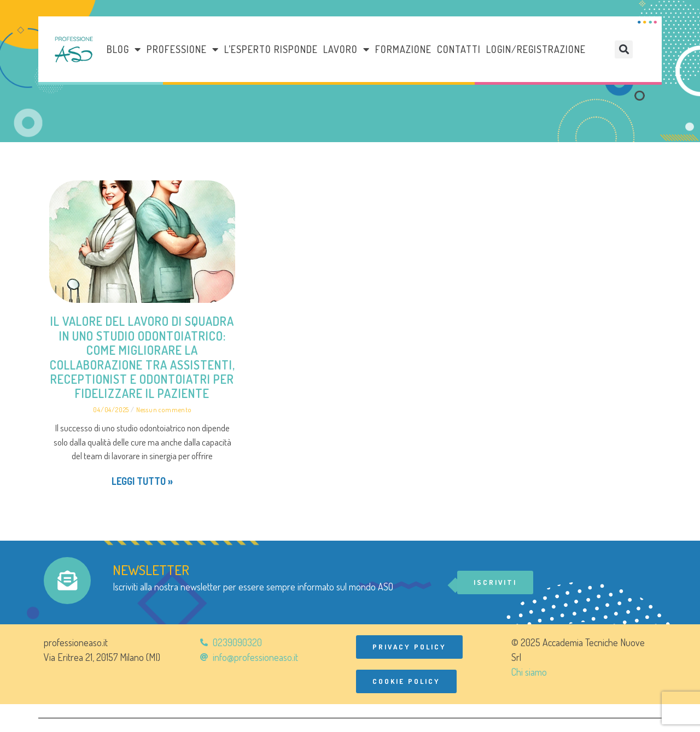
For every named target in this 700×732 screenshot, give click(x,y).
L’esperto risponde (271, 49)
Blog (124, 49)
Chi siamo (529, 672)
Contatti (459, 49)
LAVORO (346, 49)
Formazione (403, 49)
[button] (624, 49)
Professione (183, 49)
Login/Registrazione (536, 49)
